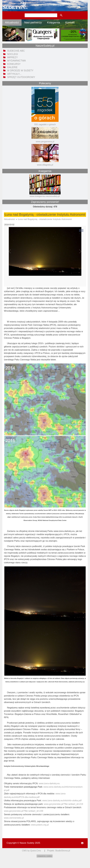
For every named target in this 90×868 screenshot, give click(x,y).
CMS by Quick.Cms (31, 851)
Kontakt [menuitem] (70, 22)
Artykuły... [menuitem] (14, 74)
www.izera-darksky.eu (49, 783)
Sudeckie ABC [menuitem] (16, 51)
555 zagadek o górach (45, 124)
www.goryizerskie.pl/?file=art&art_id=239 (24, 811)
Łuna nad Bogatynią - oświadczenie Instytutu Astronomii (45, 219)
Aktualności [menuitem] (12, 22)
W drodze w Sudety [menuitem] (20, 71)
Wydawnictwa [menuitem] (16, 61)
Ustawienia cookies (45, 856)
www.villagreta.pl (45, 165)
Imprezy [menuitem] (12, 57)
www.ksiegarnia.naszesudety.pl (45, 196)
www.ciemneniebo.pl (14, 818)
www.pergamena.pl (45, 142)
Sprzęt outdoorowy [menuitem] (21, 77)
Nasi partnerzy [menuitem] (33, 22)
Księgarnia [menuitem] (54, 22)
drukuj (81, 843)
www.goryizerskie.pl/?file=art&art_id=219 (64, 804)
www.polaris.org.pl (40, 825)
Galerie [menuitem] (12, 67)
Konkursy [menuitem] (14, 64)
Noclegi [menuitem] (13, 54)
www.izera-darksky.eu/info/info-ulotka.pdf (62, 801)
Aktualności (9, 219)
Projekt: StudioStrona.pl (59, 851)
